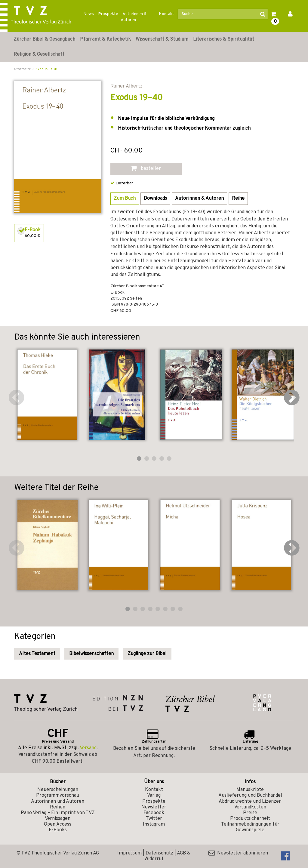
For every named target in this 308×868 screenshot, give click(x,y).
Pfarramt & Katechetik (105, 39)
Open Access (58, 824)
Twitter (154, 819)
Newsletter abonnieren (238, 853)
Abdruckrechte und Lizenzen (250, 802)
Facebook (154, 813)
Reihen (58, 807)
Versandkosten (250, 807)
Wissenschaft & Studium (162, 39)
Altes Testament (37, 654)
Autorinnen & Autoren (134, 17)
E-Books (58, 830)
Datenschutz (159, 853)
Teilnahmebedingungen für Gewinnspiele (250, 827)
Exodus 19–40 (47, 69)
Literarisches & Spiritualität (224, 39)
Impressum (129, 853)
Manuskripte (250, 790)
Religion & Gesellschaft (39, 54)
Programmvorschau (58, 796)
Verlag (154, 796)
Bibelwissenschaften (91, 654)
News (89, 14)
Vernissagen (58, 819)
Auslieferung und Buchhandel (250, 796)
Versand (88, 748)
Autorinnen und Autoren (58, 802)
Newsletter (154, 807)
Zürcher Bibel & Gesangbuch (44, 39)
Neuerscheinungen (58, 790)
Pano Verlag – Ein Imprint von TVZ (58, 813)
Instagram (154, 824)
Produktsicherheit (250, 819)
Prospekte (108, 14)
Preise (250, 813)
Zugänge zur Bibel (147, 654)
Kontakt (166, 14)
